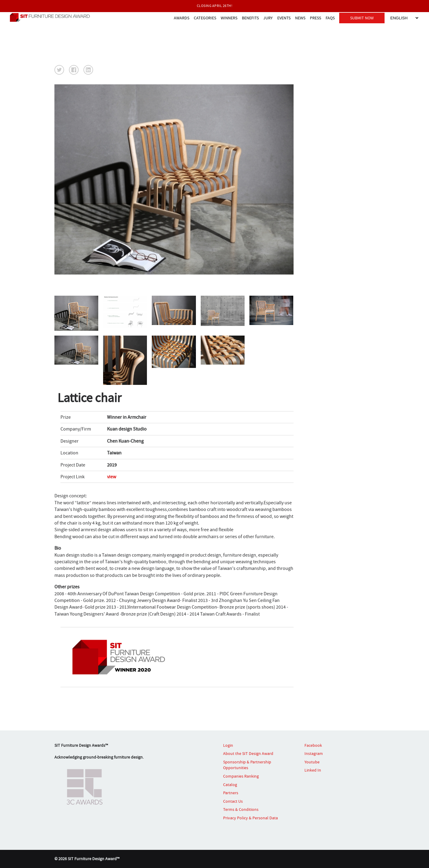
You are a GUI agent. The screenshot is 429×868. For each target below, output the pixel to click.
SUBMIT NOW (362, 18)
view (112, 477)
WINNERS (229, 18)
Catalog (230, 784)
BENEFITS (250, 18)
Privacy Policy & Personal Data (250, 818)
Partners (231, 793)
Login (228, 745)
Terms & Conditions (241, 809)
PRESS (315, 18)
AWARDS (182, 18)
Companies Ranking (241, 776)
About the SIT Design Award (248, 753)
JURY (268, 18)
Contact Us (233, 801)
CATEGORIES (205, 18)
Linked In (313, 770)
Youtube (312, 762)
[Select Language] (404, 18)
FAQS (330, 18)
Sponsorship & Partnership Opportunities (247, 765)
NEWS (300, 18)
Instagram (314, 753)
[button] (59, 70)
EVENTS (284, 18)
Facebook (313, 745)
